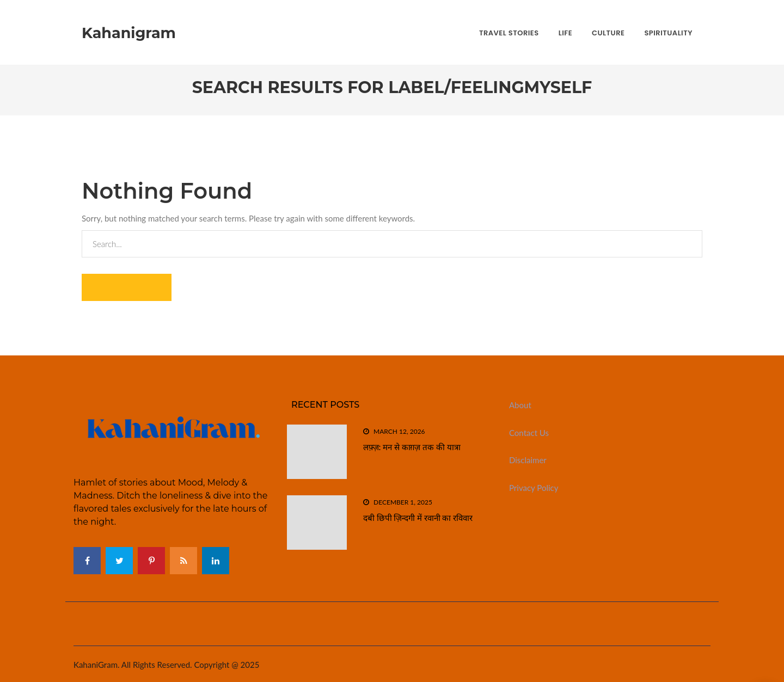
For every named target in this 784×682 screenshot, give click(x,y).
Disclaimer (528, 460)
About (520, 405)
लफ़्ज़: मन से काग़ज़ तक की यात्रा (412, 447)
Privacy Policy (534, 488)
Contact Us (529, 433)
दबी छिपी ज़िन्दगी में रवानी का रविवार (418, 518)
